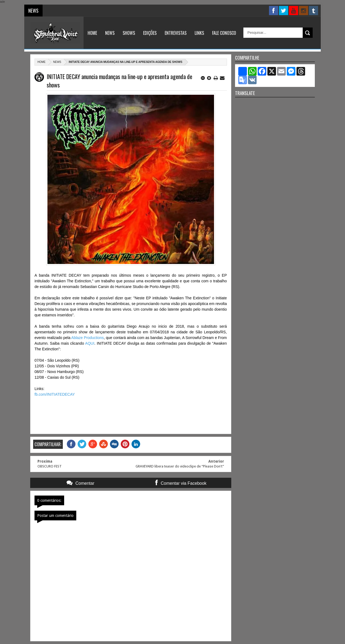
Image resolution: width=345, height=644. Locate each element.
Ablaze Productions (87, 338)
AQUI (90, 343)
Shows (129, 33)
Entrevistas (176, 33)
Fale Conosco (224, 33)
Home (92, 33)
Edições (150, 33)
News (110, 33)
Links (199, 33)
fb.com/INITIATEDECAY (55, 394)
